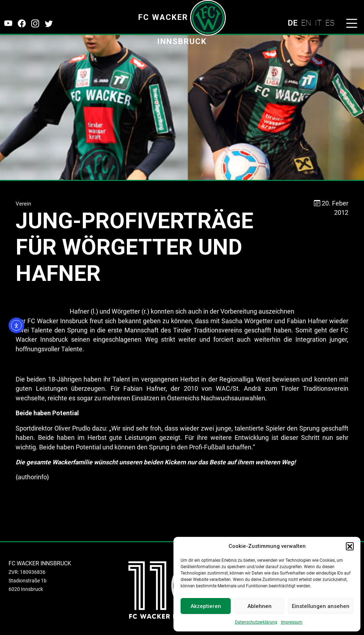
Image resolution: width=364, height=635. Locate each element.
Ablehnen (259, 606)
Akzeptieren (206, 606)
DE (293, 23)
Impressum (292, 622)
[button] (350, 546)
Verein (23, 204)
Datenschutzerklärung (256, 622)
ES (330, 23)
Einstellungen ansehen (321, 606)
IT (318, 23)
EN (306, 23)
